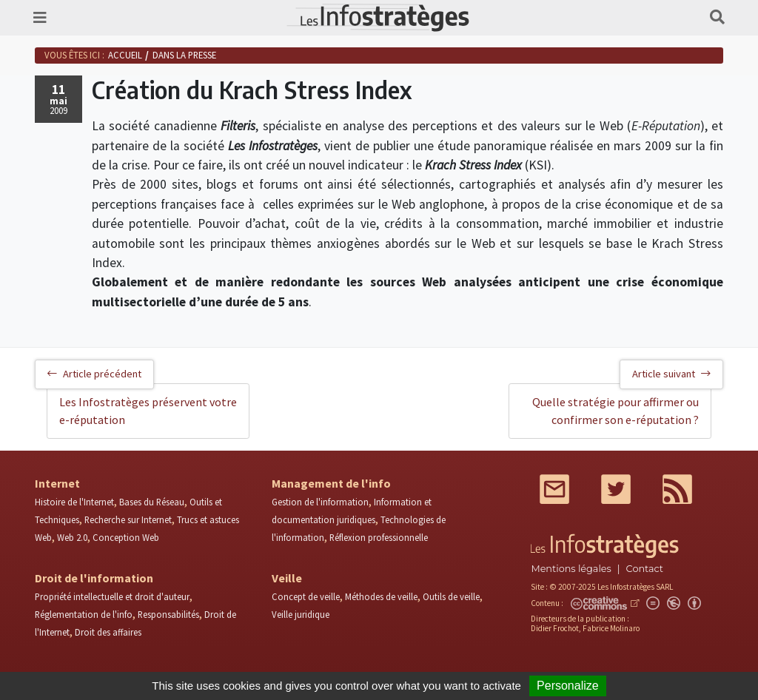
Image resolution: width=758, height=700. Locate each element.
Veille (287, 578)
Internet (57, 483)
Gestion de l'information (320, 502)
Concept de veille (306, 596)
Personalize (568, 686)
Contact (645, 569)
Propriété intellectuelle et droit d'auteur (112, 596)
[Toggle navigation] (40, 18)
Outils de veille (451, 596)
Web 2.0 (72, 537)
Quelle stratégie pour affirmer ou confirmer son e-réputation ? (616, 411)
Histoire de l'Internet (74, 502)
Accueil (125, 55)
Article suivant (671, 374)
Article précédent (94, 374)
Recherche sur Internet (128, 519)
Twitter (616, 489)
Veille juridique (301, 614)
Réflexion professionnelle (379, 537)
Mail (554, 489)
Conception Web (126, 537)
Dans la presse (184, 55)
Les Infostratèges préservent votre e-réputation (148, 411)
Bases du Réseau (152, 502)
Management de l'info (331, 483)
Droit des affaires (108, 632)
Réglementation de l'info (84, 614)
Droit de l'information (94, 578)
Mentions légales (571, 569)
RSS (677, 489)
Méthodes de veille (381, 596)
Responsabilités (168, 614)
